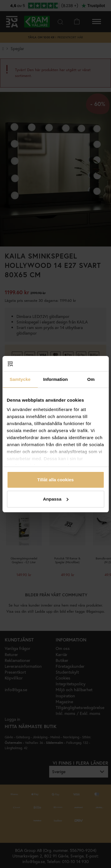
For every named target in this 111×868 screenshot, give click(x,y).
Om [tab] (91, 379)
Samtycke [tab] (20, 379)
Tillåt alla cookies (56, 480)
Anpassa (56, 499)
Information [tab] (56, 379)
